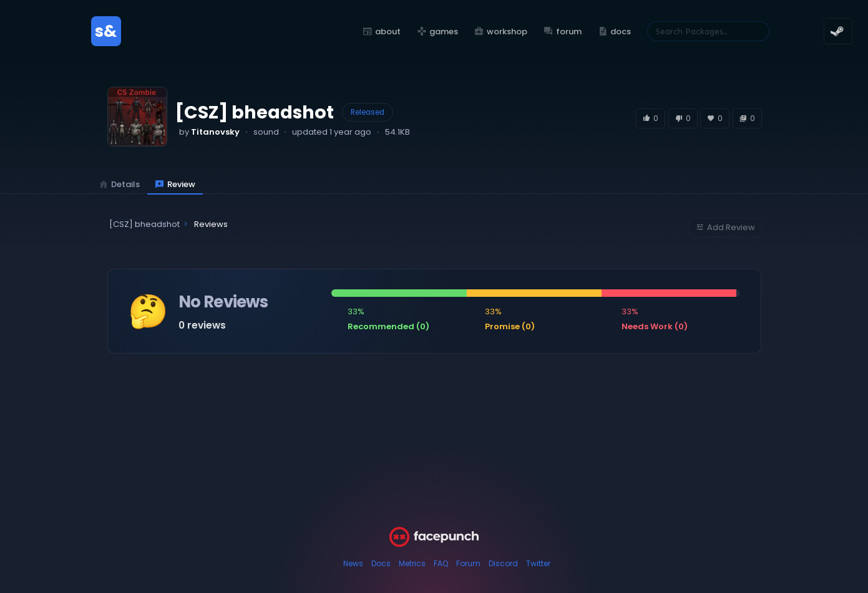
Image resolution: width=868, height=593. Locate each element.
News (353, 563)
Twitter (538, 563)
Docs (381, 563)
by (209, 132)
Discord (503, 563)
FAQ (441, 563)
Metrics (412, 563)
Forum (468, 563)
